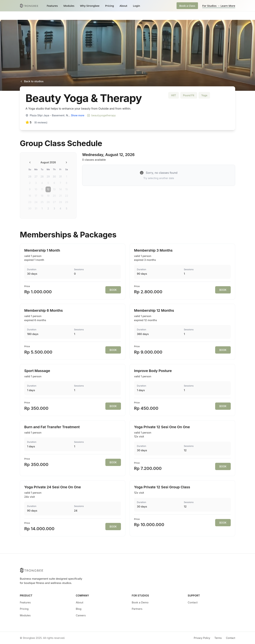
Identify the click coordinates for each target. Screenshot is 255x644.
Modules (69, 6)
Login (137, 6)
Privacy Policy (202, 638)
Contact (193, 602)
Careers (81, 615)
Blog (79, 609)
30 (54, 177)
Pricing (110, 6)
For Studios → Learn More (219, 6)
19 (48, 196)
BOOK (113, 290)
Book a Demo (140, 602)
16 (30, 196)
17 (36, 196)
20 (54, 196)
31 (60, 177)
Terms (218, 638)
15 (67, 189)
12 (48, 189)
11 (42, 189)
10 (36, 189)
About (123, 6)
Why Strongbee (90, 6)
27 (36, 177)
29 (48, 177)
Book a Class (187, 6)
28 (42, 177)
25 (42, 202)
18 (42, 196)
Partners (137, 609)
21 (60, 196)
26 (30, 177)
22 (66, 196)
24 (36, 202)
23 (30, 202)
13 (54, 189)
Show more (78, 115)
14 (60, 189)
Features (52, 6)
